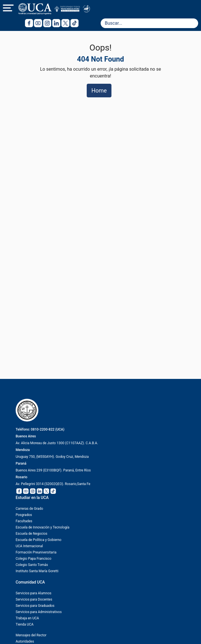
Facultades (24, 521)
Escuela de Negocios (32, 534)
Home (99, 91)
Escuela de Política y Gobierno (39, 540)
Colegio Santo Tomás (32, 565)
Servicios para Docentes (34, 599)
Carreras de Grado (29, 509)
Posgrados (24, 515)
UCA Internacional (29, 546)
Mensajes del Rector (31, 635)
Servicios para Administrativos (39, 612)
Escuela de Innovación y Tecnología (43, 527)
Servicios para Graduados (35, 606)
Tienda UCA (25, 624)
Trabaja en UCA (27, 618)
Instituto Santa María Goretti (37, 571)
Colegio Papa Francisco (34, 559)
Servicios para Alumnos (34, 593)
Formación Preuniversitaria (36, 552)
